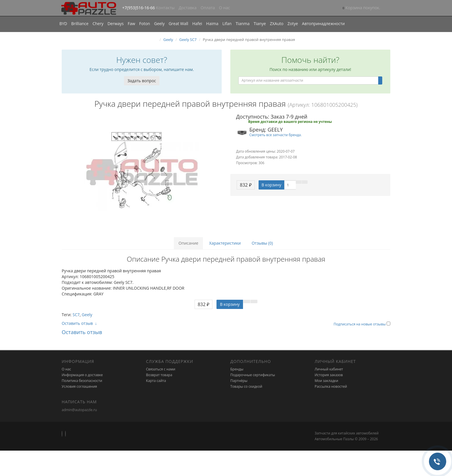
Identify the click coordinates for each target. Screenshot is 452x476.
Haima (212, 24)
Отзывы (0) (262, 243)
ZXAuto (277, 24)
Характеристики (225, 243)
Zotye (293, 24)
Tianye (260, 24)
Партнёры (239, 381)
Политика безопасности (82, 381)
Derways (116, 24)
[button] (361, 8)
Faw (131, 24)
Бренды (237, 369)
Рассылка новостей (331, 386)
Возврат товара (159, 375)
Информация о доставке (82, 375)
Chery (98, 24)
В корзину (271, 185)
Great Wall (178, 24)
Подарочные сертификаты (253, 375)
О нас (225, 8)
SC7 (76, 315)
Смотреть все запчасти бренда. (276, 135)
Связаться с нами (161, 369)
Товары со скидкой (246, 386)
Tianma (242, 24)
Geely (159, 24)
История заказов (329, 375)
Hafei (197, 24)
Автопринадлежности (323, 24)
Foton (145, 24)
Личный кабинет (329, 369)
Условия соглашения (79, 386)
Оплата (208, 8)
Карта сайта (156, 381)
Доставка (188, 8)
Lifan (227, 24)
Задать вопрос (142, 81)
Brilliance (80, 24)
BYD (63, 24)
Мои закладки (327, 381)
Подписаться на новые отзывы (360, 324)
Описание (188, 243)
